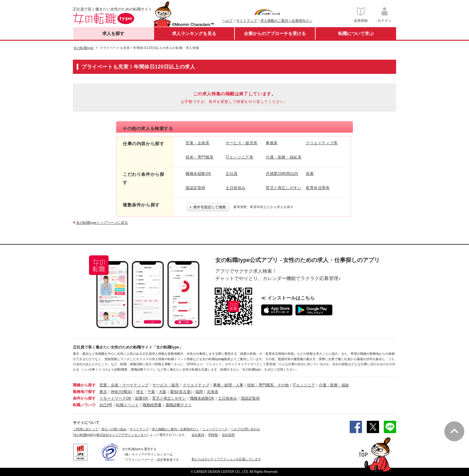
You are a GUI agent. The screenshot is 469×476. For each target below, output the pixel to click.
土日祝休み (228, 398)
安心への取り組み (114, 429)
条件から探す (84, 398)
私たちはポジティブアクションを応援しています (226, 459)
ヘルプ (227, 21)
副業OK (142, 398)
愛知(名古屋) (181, 392)
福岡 (199, 392)
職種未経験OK (202, 398)
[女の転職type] (83, 435)
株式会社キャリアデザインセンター (122, 435)
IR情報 (213, 435)
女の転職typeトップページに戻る (102, 223)
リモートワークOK (115, 398)
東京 (103, 392)
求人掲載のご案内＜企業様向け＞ (286, 21)
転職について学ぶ (356, 33)
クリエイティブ (196, 385)
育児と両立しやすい (169, 398)
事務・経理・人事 (228, 385)
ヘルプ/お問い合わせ (245, 429)
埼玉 (140, 392)
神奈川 (116, 392)
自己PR (106, 405)
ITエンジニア (304, 385)
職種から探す (84, 385)
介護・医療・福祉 (334, 385)
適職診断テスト (179, 405)
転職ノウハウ (84, 405)
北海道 (212, 392)
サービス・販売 (166, 385)
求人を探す (113, 33)
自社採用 (228, 435)
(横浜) (127, 392)
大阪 (163, 392)
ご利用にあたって (86, 429)
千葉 (151, 392)
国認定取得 (250, 398)
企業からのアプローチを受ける (275, 33)
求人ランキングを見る (194, 33)
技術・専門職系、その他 (268, 385)
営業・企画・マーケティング (124, 385)
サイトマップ (246, 21)
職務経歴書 (152, 405)
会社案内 (198, 435)
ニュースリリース (215, 429)
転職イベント (128, 405)
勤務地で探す (84, 392)
